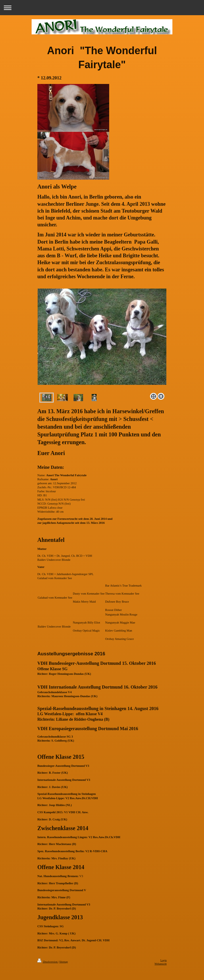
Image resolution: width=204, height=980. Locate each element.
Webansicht (161, 964)
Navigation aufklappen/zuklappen (102, 8)
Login (163, 960)
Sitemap (63, 962)
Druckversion (48, 962)
